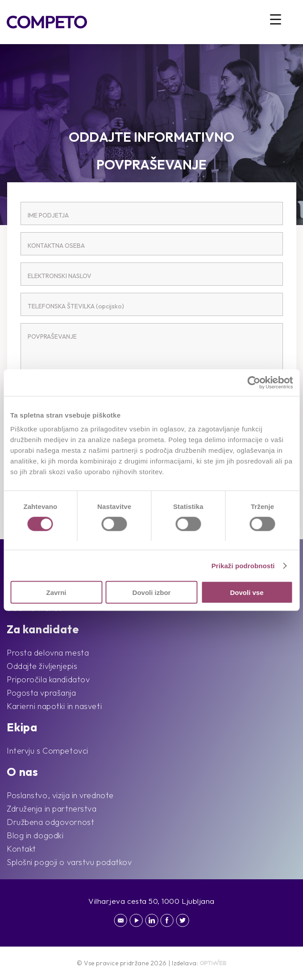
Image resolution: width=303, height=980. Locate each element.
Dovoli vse (247, 593)
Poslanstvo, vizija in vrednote (60, 795)
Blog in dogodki (35, 835)
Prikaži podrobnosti (243, 565)
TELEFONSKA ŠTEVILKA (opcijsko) (76, 306)
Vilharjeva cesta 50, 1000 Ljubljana (151, 901)
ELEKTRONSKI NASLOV (60, 276)
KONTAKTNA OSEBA (56, 246)
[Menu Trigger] (276, 19)
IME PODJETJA (48, 215)
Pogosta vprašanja (42, 693)
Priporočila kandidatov (48, 679)
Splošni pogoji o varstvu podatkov (69, 862)
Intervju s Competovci (48, 751)
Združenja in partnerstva (52, 809)
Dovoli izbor (152, 593)
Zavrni (56, 593)
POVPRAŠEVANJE (52, 336)
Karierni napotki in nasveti (54, 706)
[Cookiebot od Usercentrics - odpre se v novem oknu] (254, 382)
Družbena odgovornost (50, 822)
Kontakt (21, 849)
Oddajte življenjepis (42, 666)
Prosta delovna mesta (48, 653)
